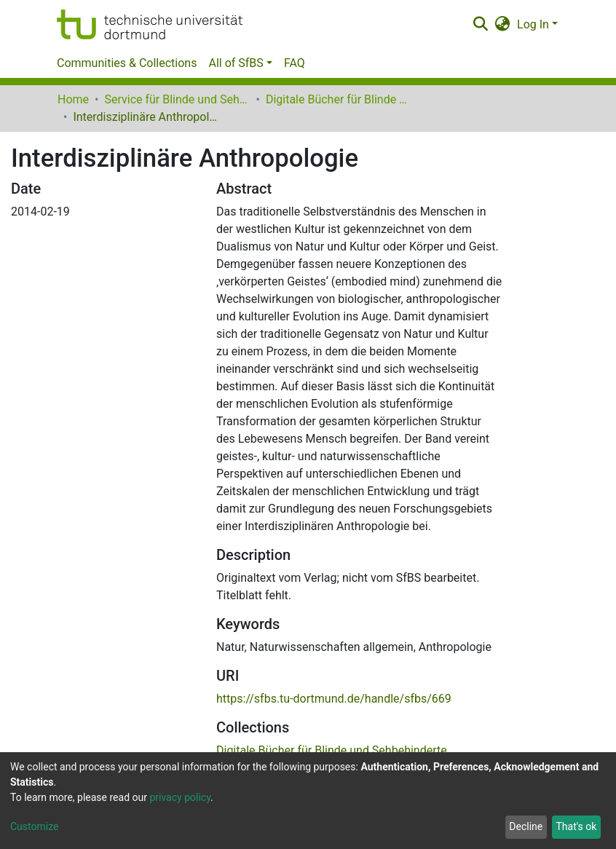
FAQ (295, 63)
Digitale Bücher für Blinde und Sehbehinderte (339, 99)
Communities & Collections (127, 63)
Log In (533, 24)
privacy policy (180, 797)
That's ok (576, 826)
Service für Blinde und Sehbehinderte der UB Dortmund (177, 99)
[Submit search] (480, 25)
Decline (526, 826)
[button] (503, 25)
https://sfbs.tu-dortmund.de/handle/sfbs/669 (334, 699)
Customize (34, 826)
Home (73, 99)
